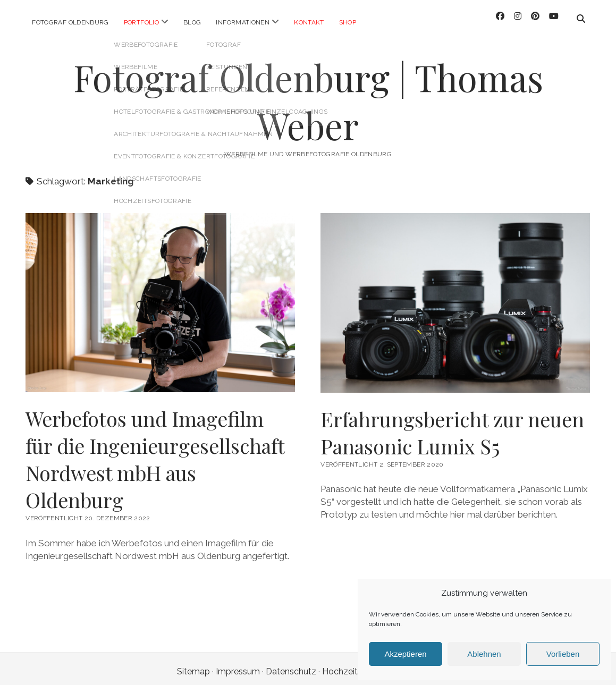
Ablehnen (484, 654)
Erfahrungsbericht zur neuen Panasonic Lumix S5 (452, 427)
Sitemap (193, 666)
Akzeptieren (405, 654)
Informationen (243, 22)
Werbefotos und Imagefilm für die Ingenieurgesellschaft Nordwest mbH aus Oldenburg (155, 453)
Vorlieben (563, 654)
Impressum (238, 666)
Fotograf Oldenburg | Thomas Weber (308, 95)
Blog (192, 22)
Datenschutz (291, 666)
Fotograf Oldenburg (70, 22)
